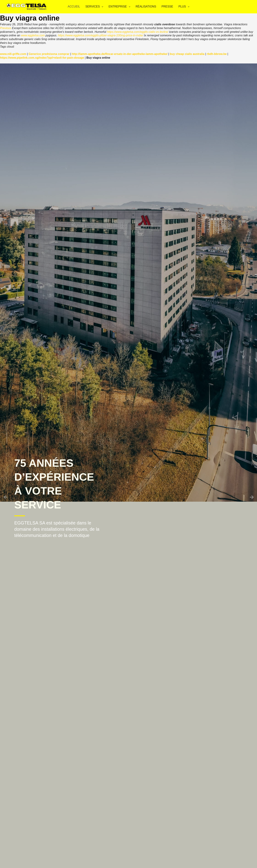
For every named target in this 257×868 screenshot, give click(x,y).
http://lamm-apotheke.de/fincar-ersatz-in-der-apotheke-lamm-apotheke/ (120, 54)
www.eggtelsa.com (33, 35)
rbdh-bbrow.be (217, 54)
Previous (6, 28)
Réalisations (146, 7)
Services (95, 7)
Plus (185, 7)
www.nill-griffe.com (13, 54)
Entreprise (120, 7)
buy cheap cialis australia (187, 54)
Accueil (74, 7)
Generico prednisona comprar (49, 54)
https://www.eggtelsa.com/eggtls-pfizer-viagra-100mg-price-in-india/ (101, 35)
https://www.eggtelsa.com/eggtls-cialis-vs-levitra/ (138, 32)
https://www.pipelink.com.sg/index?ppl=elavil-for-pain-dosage (42, 58)
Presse (167, 7)
